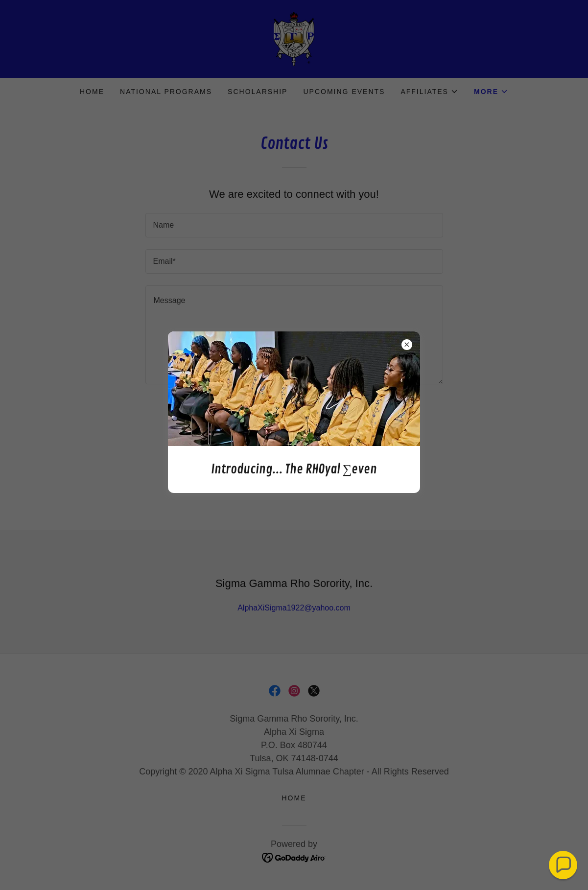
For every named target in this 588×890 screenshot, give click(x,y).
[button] (563, 865)
